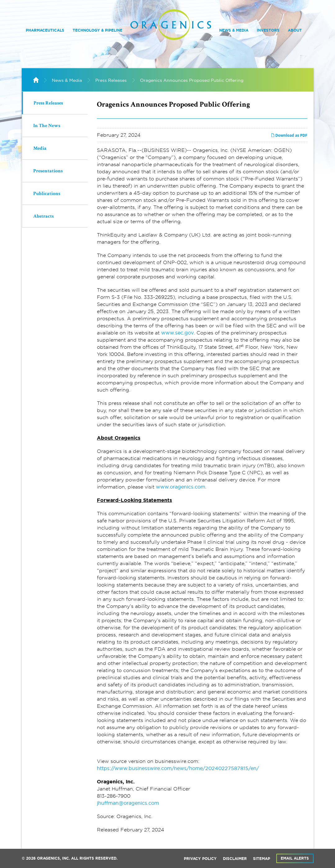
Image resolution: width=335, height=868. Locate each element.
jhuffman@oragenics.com (128, 803)
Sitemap (262, 859)
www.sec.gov (177, 333)
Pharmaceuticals (45, 30)
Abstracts (43, 217)
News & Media (234, 30)
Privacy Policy (200, 859)
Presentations (48, 171)
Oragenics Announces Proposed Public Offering (192, 80)
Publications (47, 194)
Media (40, 149)
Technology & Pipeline (97, 30)
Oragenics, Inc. (53, 858)
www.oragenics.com (181, 487)
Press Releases (111, 80)
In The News (47, 126)
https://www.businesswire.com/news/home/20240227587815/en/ (178, 768)
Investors (268, 30)
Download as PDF (289, 135)
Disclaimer (235, 859)
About (295, 30)
